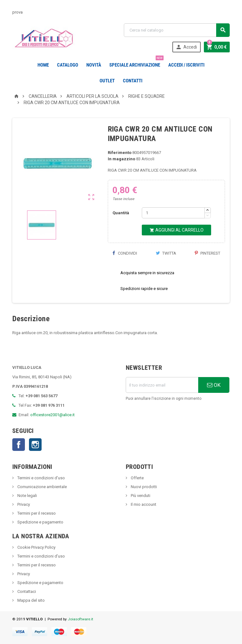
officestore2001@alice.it (52, 415)
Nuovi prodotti (143, 487)
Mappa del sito (31, 600)
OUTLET (107, 81)
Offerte (137, 478)
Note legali (27, 496)
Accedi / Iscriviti (186, 65)
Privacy (23, 504)
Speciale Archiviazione (136, 62)
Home (43, 65)
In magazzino (121, 159)
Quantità (121, 213)
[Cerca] (177, 30)
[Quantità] (173, 213)
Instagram (35, 445)
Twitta (166, 253)
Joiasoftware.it (81, 619)
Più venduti (140, 496)
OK (214, 385)
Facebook (19, 445)
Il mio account (143, 504)
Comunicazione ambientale (42, 487)
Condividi (125, 253)
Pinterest (207, 253)
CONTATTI (133, 81)
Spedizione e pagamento (40, 522)
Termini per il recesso (36, 513)
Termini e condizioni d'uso (41, 478)
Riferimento (120, 153)
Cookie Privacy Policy (36, 547)
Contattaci (26, 591)
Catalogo (68, 65)
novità (94, 65)
